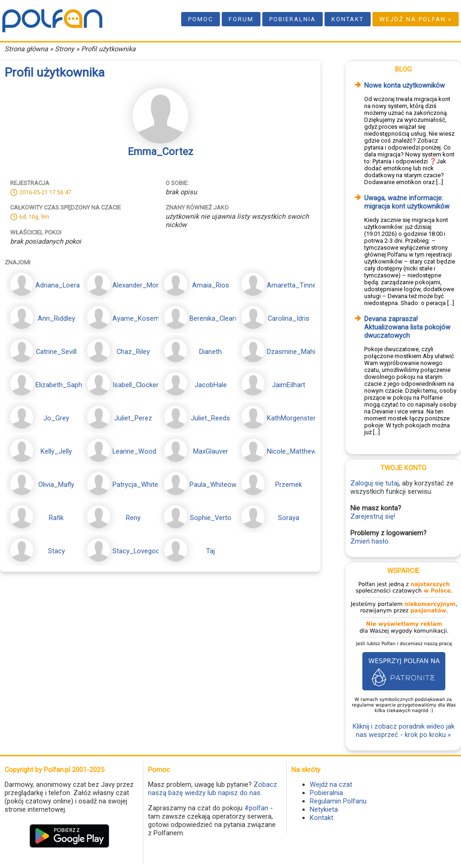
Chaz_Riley (133, 352)
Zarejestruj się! (373, 516)
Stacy (56, 551)
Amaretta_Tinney (293, 285)
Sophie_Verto (211, 518)
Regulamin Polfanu (338, 801)
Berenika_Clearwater (221, 318)
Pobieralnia (293, 19)
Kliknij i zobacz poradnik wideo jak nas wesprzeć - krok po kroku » (404, 730)
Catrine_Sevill (56, 352)
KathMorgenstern (293, 418)
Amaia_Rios (211, 285)
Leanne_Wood (134, 451)
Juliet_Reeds (210, 418)
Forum (241, 19)
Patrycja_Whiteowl (141, 485)
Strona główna (26, 49)
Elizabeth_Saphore (64, 385)
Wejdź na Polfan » (416, 19)
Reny (133, 518)
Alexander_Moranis (142, 285)
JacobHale (211, 385)
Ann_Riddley (56, 318)
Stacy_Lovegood (138, 551)
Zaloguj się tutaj (375, 483)
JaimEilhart (289, 385)
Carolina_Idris (289, 318)
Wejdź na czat (331, 784)
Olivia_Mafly (56, 485)
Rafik (56, 518)
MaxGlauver (211, 451)
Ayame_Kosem (136, 318)
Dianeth (210, 352)
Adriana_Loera (58, 285)
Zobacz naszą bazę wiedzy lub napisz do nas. (213, 789)
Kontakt (348, 19)
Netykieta (324, 809)
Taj (210, 551)
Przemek (289, 485)
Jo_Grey (56, 418)
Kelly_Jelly (56, 451)
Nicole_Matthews (293, 451)
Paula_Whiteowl (214, 485)
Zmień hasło (369, 541)
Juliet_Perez (133, 418)
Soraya (289, 518)
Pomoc (201, 19)
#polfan (256, 808)
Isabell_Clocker (136, 385)
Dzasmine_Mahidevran (301, 352)
